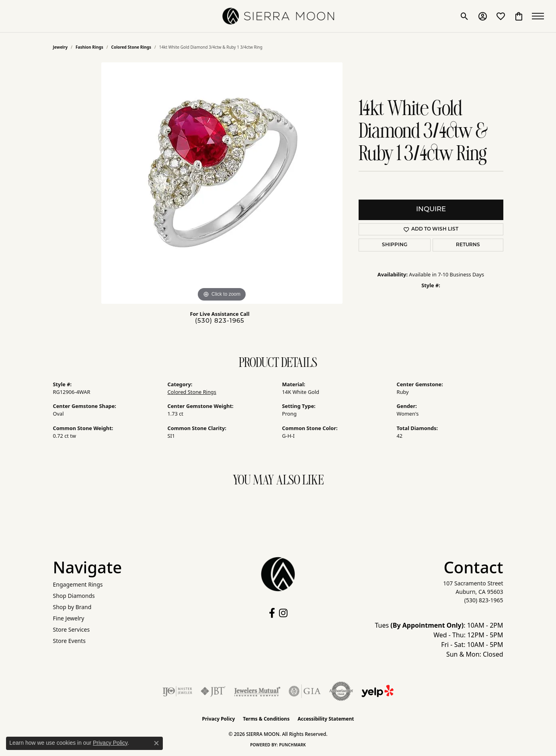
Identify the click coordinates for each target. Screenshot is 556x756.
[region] (222, 183)
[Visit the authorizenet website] (341, 691)
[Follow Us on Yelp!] (378, 691)
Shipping (395, 245)
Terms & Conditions (266, 719)
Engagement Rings (78, 584)
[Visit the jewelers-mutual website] (257, 691)
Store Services (72, 629)
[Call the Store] (484, 600)
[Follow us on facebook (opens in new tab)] (272, 613)
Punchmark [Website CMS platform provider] (292, 745)
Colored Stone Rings (131, 47)
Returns (468, 245)
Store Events (69, 641)
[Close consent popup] (156, 743)
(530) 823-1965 (220, 321)
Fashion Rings (89, 47)
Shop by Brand (72, 607)
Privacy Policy (219, 719)
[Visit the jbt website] (213, 691)
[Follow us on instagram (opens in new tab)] (283, 613)
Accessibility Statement (326, 719)
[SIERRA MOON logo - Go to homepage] (278, 16)
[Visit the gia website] (305, 691)
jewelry (61, 47)
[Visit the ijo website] (177, 691)
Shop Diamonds (74, 596)
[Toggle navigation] (540, 16)
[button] (465, 16)
